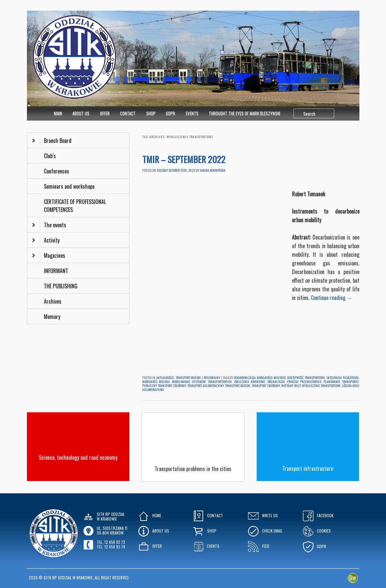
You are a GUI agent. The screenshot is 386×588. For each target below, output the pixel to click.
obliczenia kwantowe (250, 382)
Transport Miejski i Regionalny (198, 378)
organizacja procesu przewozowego (294, 382)
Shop (151, 113)
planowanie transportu (341, 382)
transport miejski (238, 386)
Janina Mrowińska (213, 170)
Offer (105, 113)
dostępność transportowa (306, 378)
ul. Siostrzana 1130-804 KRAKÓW (112, 530)
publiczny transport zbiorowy (164, 386)
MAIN (58, 113)
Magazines (49, 255)
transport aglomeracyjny (205, 386)
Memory (52, 317)
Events (192, 113)
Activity (46, 240)
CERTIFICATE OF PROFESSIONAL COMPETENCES (75, 206)
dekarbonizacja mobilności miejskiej (260, 378)
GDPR (171, 113)
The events (49, 225)
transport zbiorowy (266, 386)
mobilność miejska (156, 382)
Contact (128, 113)
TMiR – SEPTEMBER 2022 (185, 159)
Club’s (50, 156)
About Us (81, 113)
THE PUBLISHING (61, 286)
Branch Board (52, 141)
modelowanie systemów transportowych (202, 382)
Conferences (57, 171)
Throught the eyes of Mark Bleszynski (245, 113)
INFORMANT (57, 271)
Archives (53, 301)
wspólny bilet (291, 386)
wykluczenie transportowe (321, 386)
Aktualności (165, 378)
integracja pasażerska (343, 378)
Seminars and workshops (69, 186)
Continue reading (331, 298)
